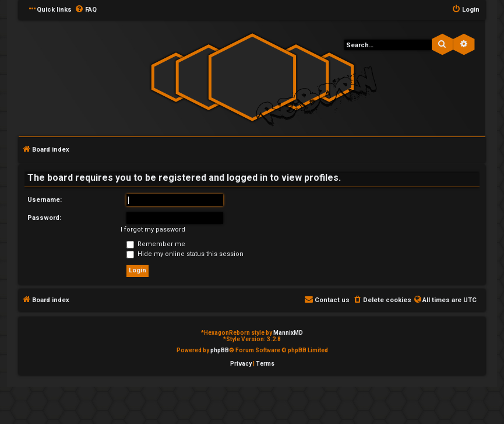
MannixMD (288, 333)
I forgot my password (153, 229)
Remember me (156, 244)
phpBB (220, 350)
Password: (44, 218)
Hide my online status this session (185, 254)
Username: (45, 200)
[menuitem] (86, 10)
